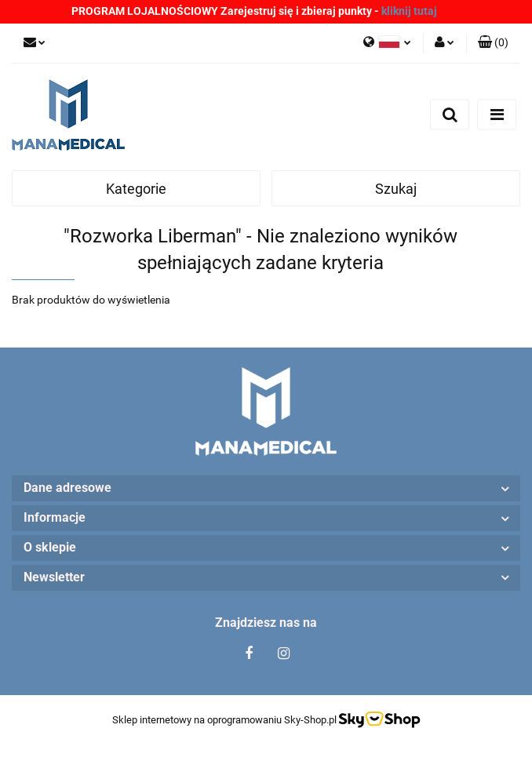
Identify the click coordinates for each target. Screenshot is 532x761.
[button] (493, 43)
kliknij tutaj (409, 11)
